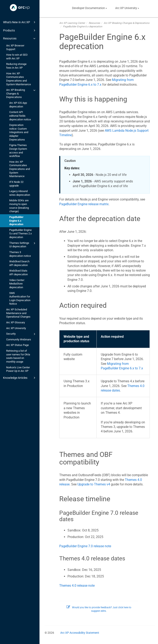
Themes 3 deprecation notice (20, 254)
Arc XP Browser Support (15, 47)
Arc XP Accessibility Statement (80, 633)
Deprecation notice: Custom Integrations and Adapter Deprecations (19, 132)
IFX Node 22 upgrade (16, 184)
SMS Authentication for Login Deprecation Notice (20, 298)
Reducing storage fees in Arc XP (16, 66)
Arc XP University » (127, 8)
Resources (20, 38)
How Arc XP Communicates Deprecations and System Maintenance (19, 79)
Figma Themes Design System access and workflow (18, 151)
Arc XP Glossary (16, 322)
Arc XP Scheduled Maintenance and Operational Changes (18, 313)
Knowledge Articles (20, 378)
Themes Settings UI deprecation (23, 245)
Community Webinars (19, 339)
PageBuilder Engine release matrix (84, 204)
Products (20, 30)
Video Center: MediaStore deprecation (17, 284)
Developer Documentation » (89, 8)
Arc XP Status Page (17, 345)
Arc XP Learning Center (72, 23)
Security (21, 334)
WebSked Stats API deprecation (19, 272)
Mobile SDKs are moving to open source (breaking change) (19, 206)
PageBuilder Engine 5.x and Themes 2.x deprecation (20, 234)
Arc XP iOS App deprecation (18, 105)
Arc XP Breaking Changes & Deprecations (21, 93)
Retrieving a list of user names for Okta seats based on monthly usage (18, 356)
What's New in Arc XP (20, 22)
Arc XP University (16, 328)
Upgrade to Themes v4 (94, 484)
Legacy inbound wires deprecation (20, 193)
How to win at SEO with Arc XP (17, 57)
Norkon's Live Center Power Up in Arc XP (18, 369)
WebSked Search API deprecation (19, 263)
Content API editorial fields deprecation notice (20, 116)
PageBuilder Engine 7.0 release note (85, 546)
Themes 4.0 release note (77, 586)
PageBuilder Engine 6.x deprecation (16, 221)
